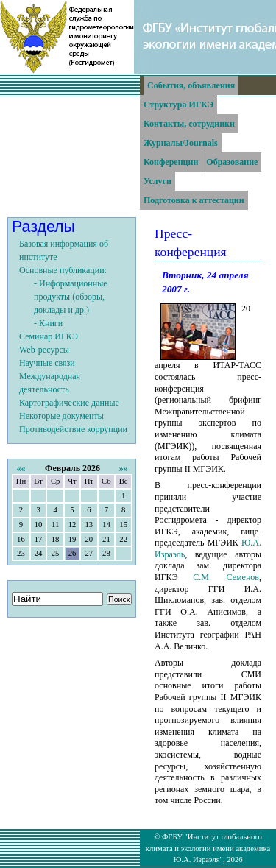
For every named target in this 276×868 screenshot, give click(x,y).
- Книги (48, 323)
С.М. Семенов (226, 577)
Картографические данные (69, 403)
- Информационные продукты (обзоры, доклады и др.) (71, 297)
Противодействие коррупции (73, 429)
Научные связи (47, 363)
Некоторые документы (61, 416)
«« (21, 468)
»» (124, 468)
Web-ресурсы (44, 350)
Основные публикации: (63, 270)
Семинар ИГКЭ (49, 336)
